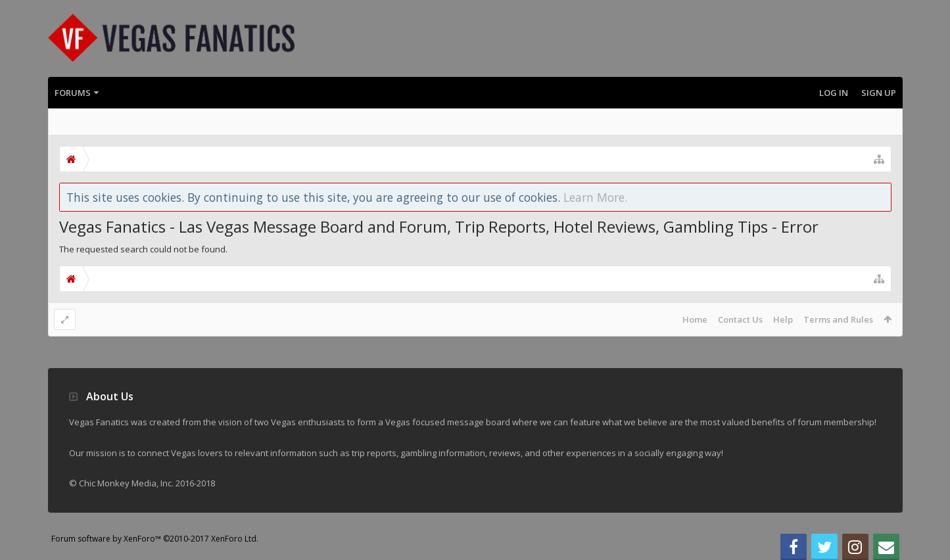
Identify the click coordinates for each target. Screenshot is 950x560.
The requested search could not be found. (143, 249)
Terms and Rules (838, 319)
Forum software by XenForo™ (155, 539)
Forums (73, 93)
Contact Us (740, 319)
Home (695, 319)
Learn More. (595, 197)
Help (783, 319)
